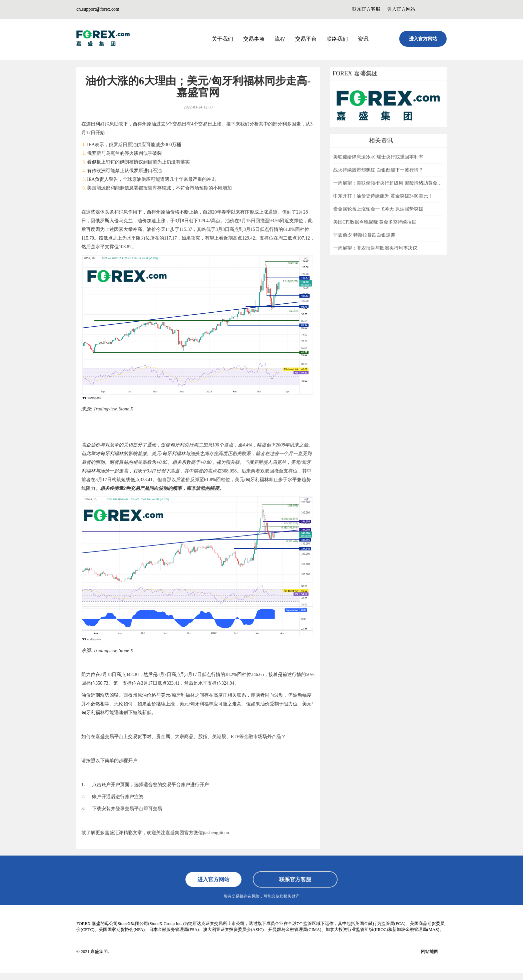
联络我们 (337, 39)
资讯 (363, 39)
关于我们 (222, 39)
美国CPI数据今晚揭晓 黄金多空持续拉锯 (375, 222)
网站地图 (430, 951)
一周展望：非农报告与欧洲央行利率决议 (375, 248)
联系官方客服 (366, 9)
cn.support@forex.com (98, 9)
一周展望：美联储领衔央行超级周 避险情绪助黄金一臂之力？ (397, 183)
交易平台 (306, 39)
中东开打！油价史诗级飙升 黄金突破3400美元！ (383, 196)
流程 (280, 39)
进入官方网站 (401, 9)
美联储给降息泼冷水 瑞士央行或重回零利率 (378, 157)
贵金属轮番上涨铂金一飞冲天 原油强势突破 (378, 209)
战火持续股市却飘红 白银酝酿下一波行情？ (378, 170)
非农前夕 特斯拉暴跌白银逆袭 (364, 235)
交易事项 (254, 39)
